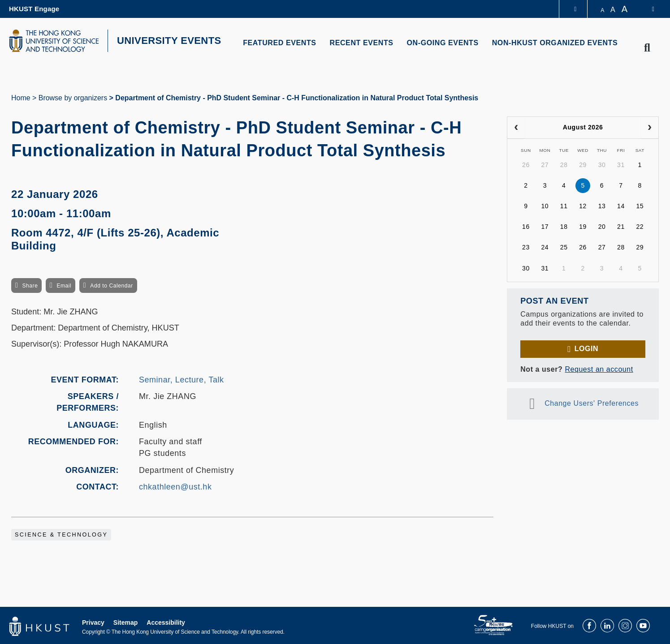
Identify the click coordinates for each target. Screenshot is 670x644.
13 (602, 206)
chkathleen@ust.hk (175, 487)
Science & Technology (61, 535)
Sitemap (125, 623)
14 (621, 206)
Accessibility (166, 623)
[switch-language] (647, 9)
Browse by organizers (73, 98)
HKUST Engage (34, 9)
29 (583, 165)
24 (545, 247)
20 (602, 227)
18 (564, 227)
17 (545, 227)
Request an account (599, 369)
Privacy (93, 623)
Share (30, 286)
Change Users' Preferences (592, 403)
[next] (650, 128)
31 (621, 165)
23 (526, 247)
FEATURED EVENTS (279, 43)
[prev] (516, 128)
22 (640, 227)
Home (21, 98)
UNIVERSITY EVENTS (169, 41)
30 (602, 165)
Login (586, 349)
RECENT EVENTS (362, 43)
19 (583, 227)
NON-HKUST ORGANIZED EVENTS (555, 43)
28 (564, 165)
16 (526, 227)
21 (621, 227)
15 (640, 206)
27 (545, 165)
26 (526, 165)
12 (583, 206)
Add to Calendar (112, 286)
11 (564, 206)
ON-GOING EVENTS (443, 43)
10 (545, 206)
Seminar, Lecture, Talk (182, 380)
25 (564, 247)
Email (64, 286)
